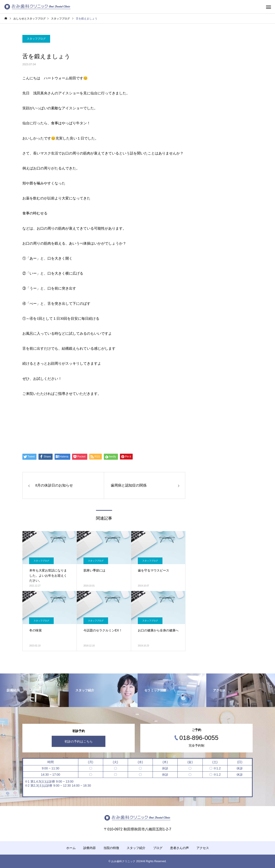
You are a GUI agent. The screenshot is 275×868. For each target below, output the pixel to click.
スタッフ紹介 (136, 848)
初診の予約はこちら (79, 741)
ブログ (158, 848)
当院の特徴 (111, 848)
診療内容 (90, 848)
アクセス (203, 848)
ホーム (71, 848)
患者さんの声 (179, 848)
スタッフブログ (36, 39)
